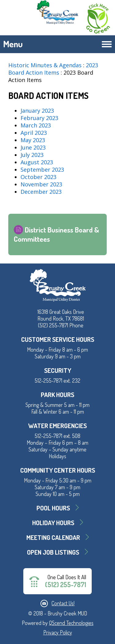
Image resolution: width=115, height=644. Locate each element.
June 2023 (33, 147)
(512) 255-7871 (66, 585)
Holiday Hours (53, 523)
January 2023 (37, 111)
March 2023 (36, 125)
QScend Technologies (71, 623)
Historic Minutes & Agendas (45, 65)
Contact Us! (63, 603)
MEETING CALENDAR (53, 537)
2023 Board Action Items (53, 69)
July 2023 (32, 155)
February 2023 (39, 118)
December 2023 (41, 192)
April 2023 (34, 133)
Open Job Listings (53, 552)
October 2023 (38, 177)
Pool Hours (53, 508)
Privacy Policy (58, 632)
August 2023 (37, 162)
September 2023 (42, 170)
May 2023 (33, 140)
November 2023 (41, 184)
